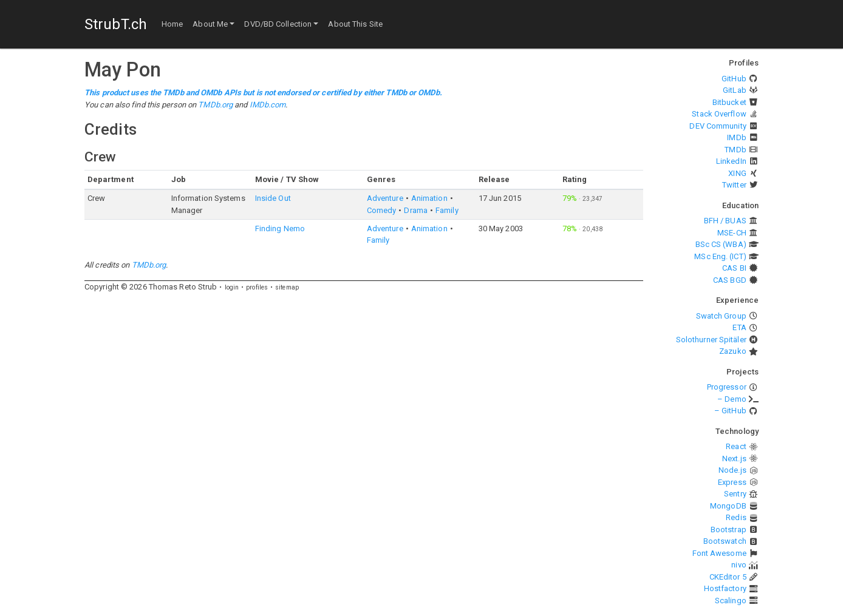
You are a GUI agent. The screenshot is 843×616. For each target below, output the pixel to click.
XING (737, 173)
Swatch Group (721, 316)
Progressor (727, 387)
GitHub (734, 79)
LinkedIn (731, 161)
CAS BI (734, 268)
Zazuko (733, 351)
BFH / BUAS (725, 221)
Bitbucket (729, 102)
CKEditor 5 (728, 577)
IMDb (736, 137)
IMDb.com (268, 105)
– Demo (732, 399)
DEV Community (718, 126)
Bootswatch (725, 541)
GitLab (735, 90)
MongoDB (728, 506)
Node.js (732, 470)
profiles (257, 287)
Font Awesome (719, 553)
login (232, 287)
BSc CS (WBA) (721, 244)
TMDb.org (215, 105)
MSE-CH (732, 233)
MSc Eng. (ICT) (720, 256)
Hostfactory (725, 588)
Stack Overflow (719, 114)
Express (732, 482)
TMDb (735, 150)
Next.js (734, 459)
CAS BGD (730, 280)
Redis (736, 517)
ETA (739, 327)
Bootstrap (729, 530)
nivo (739, 565)
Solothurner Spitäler (711, 340)
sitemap (287, 287)
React (736, 446)
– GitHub (730, 411)
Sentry (735, 494)
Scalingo (731, 601)
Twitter (734, 185)
